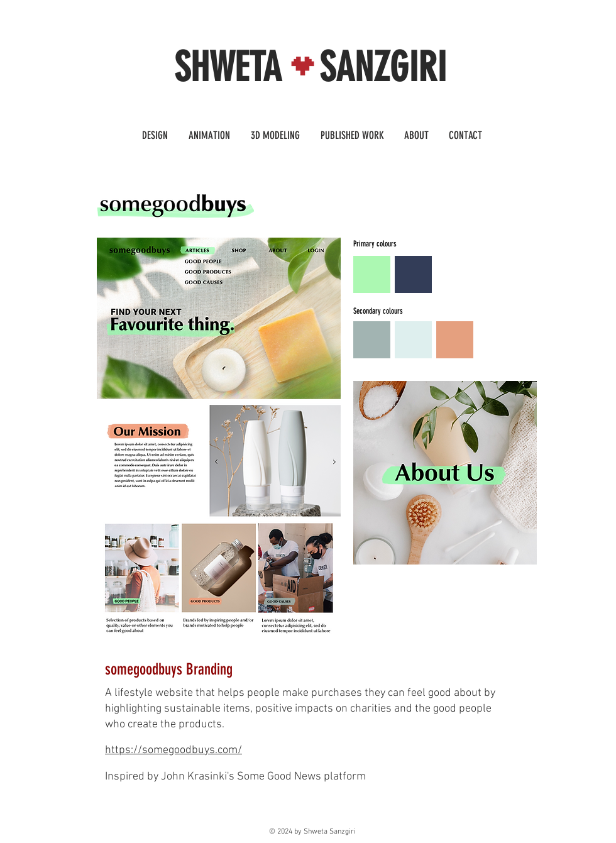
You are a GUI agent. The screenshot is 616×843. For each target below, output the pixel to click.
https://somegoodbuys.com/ (173, 750)
